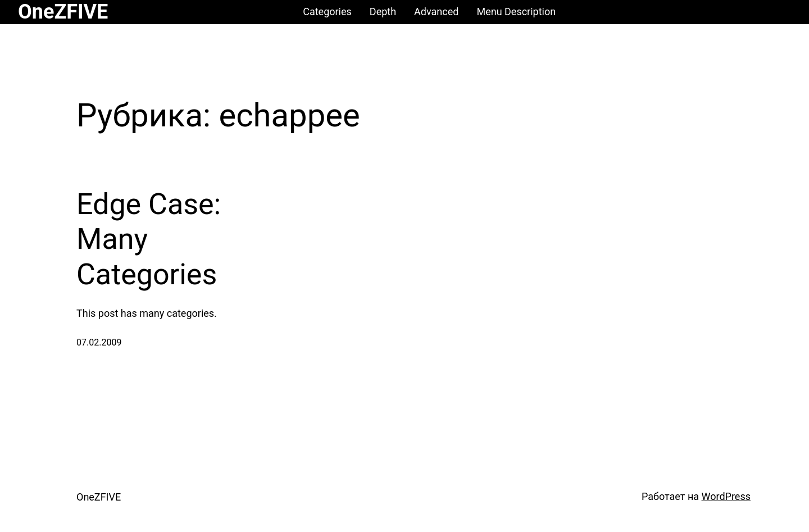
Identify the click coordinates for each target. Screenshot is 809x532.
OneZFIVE (63, 12)
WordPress (726, 496)
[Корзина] (780, 12)
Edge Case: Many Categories (149, 239)
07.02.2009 (99, 342)
